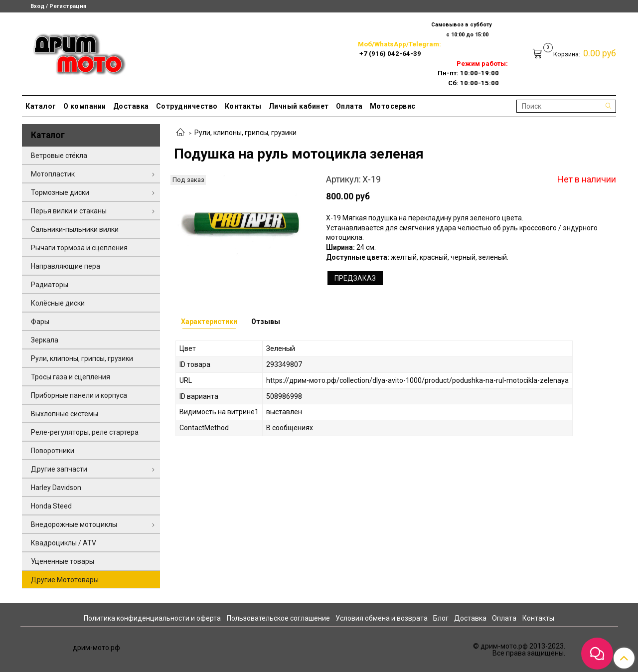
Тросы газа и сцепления (71, 377)
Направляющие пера (66, 266)
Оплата (349, 106)
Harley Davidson (56, 488)
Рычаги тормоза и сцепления (79, 248)
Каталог (41, 106)
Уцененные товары (63, 561)
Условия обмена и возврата (382, 618)
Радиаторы (50, 285)
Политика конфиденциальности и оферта (152, 618)
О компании (85, 106)
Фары (40, 322)
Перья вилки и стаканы (69, 211)
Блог (441, 618)
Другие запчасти (59, 469)
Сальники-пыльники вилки (75, 229)
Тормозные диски (60, 192)
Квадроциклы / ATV (64, 543)
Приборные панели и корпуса (79, 395)
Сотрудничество (187, 106)
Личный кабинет (299, 106)
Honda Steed (51, 506)
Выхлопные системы (65, 414)
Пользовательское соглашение (278, 618)
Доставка (131, 106)
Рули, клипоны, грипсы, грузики (245, 133)
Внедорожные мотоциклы (74, 524)
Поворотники (53, 451)
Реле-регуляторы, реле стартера (85, 432)
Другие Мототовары (65, 580)
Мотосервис (393, 106)
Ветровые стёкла (59, 156)
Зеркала (45, 340)
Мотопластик (53, 174)
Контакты (243, 106)
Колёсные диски (58, 303)
